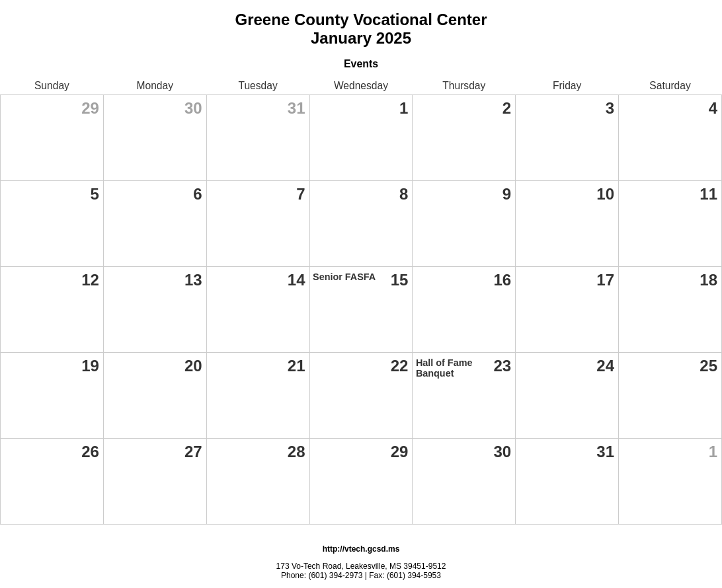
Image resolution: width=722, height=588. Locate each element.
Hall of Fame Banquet (444, 368)
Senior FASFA (344, 277)
